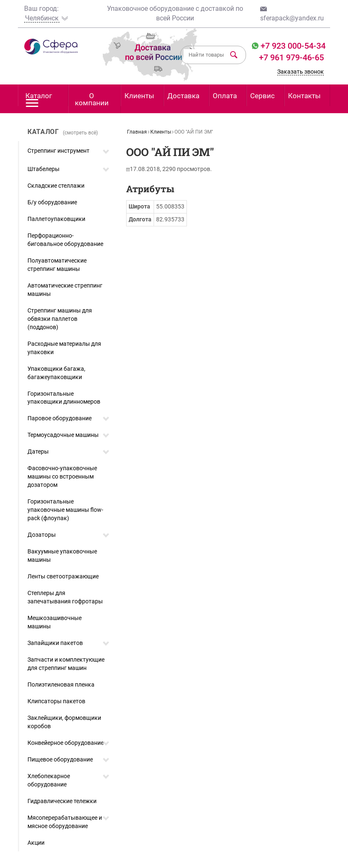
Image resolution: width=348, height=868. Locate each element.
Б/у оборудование (52, 202)
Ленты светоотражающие (63, 576)
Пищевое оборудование (60, 759)
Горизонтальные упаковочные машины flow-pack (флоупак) (65, 510)
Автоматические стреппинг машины (65, 290)
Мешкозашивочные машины (55, 622)
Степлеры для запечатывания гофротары (65, 597)
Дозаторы (42, 535)
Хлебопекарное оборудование (49, 780)
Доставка (183, 96)
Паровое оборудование (60, 418)
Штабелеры (43, 169)
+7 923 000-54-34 (292, 46)
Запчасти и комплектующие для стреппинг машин (66, 664)
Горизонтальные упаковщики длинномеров (64, 398)
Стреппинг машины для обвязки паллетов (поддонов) (60, 319)
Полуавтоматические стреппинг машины (57, 265)
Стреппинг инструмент (58, 151)
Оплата (225, 96)
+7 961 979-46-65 (291, 57)
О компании (92, 99)
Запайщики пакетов (55, 643)
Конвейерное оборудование (66, 743)
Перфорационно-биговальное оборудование (65, 240)
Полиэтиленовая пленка (61, 684)
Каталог (39, 99)
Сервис (262, 96)
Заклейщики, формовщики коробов (64, 722)
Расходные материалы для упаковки (64, 348)
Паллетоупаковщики (56, 219)
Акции (36, 843)
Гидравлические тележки (62, 801)
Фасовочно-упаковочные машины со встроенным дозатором (62, 476)
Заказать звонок (301, 72)
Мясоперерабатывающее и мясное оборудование (65, 822)
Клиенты (139, 96)
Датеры (38, 451)
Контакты (304, 96)
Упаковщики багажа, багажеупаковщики (56, 373)
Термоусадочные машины (63, 435)
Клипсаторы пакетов (56, 701)
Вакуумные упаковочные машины (62, 556)
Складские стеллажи (56, 186)
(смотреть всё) (80, 133)
